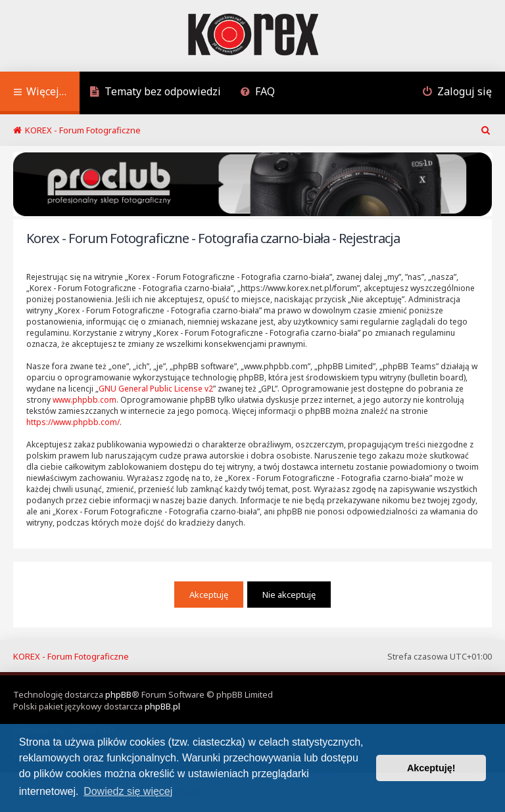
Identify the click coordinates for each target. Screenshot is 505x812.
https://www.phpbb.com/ (73, 422)
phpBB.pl (162, 706)
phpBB (118, 694)
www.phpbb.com (84, 400)
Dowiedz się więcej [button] (128, 791)
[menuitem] (155, 93)
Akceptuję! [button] (431, 768)
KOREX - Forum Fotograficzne (71, 656)
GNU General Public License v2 (156, 389)
